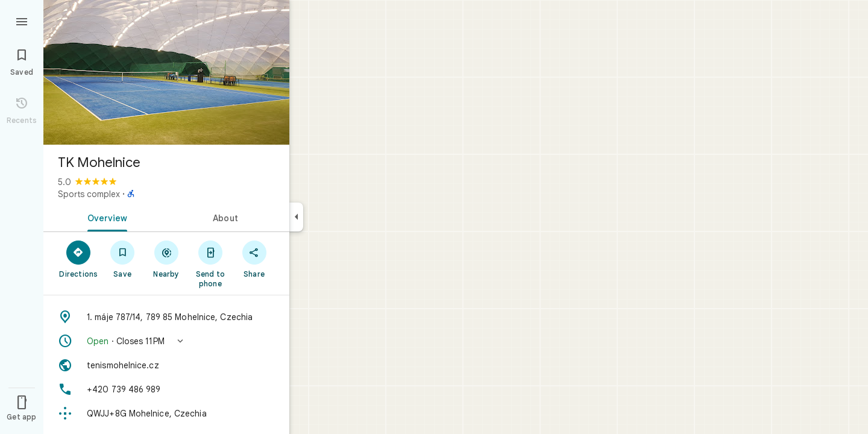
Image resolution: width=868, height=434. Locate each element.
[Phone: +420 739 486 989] (166, 389)
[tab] (105, 217)
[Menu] (22, 20)
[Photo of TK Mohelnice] (166, 72)
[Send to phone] (210, 263)
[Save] (123, 259)
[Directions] (79, 259)
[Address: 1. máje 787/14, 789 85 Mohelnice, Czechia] (166, 317)
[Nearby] (167, 259)
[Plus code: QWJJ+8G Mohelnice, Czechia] (166, 414)
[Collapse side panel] (296, 217)
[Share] (254, 259)
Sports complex (89, 194)
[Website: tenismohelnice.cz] (166, 365)
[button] (166, 341)
